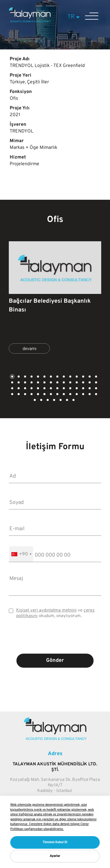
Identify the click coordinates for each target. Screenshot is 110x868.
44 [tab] (18, 395)
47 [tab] (38, 395)
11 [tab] (76, 377)
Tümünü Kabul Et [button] (55, 842)
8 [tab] (57, 377)
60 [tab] (54, 401)
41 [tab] (89, 389)
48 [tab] (44, 395)
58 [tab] (41, 401)
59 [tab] (47, 401)
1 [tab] (12, 377)
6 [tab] (44, 377)
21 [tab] (50, 383)
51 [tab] (63, 395)
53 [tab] (76, 395)
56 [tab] (96, 395)
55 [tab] (89, 395)
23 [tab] (63, 383)
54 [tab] (83, 395)
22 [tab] (57, 383)
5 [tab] (38, 377)
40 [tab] (83, 389)
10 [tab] (70, 377)
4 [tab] (31, 377)
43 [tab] (12, 395)
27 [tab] (89, 383)
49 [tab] (50, 395)
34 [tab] (44, 389)
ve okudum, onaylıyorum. (55, 613)
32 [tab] (31, 389)
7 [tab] (50, 377)
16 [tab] (18, 383)
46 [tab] (31, 395)
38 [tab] (70, 389)
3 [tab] (25, 377)
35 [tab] (50, 389)
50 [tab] (57, 395)
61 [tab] (60, 401)
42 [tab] (96, 389)
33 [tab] (38, 389)
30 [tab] (18, 389)
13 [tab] (89, 377)
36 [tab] (57, 389)
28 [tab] (96, 383)
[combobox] (21, 554)
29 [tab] (12, 389)
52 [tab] (70, 395)
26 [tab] (83, 383)
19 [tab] (38, 383)
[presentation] (55, 640)
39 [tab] (76, 389)
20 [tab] (44, 383)
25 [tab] (76, 383)
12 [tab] (83, 377)
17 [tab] (25, 383)
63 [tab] (73, 401)
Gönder (55, 661)
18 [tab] (31, 383)
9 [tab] (63, 377)
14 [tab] (96, 377)
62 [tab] (67, 401)
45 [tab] (25, 395)
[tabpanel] (55, 300)
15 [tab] (12, 383)
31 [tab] (25, 389)
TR (74, 17)
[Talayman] (30, 21)
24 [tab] (70, 383)
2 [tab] (18, 377)
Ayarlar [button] (55, 856)
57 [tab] (34, 401)
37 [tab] (63, 389)
